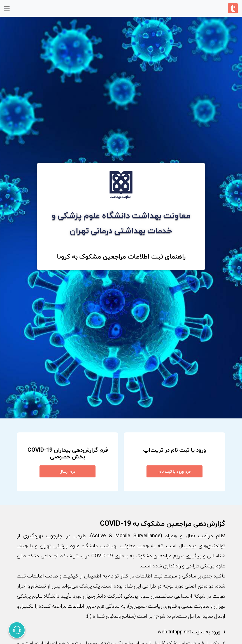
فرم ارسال (68, 471)
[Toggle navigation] (7, 8)
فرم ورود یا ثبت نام (175, 471)
